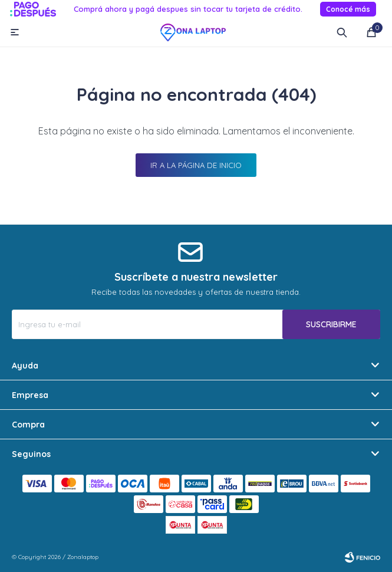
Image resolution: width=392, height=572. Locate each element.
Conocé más (348, 9)
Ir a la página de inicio (196, 165)
